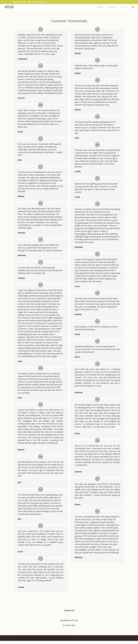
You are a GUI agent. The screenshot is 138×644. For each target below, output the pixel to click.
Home (100, 7)
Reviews (124, 7)
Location (111, 7)
